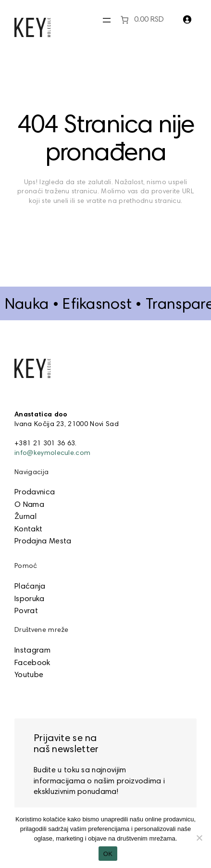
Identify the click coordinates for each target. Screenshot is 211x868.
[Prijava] (187, 19)
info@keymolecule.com (52, 453)
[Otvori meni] (107, 20)
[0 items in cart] (142, 20)
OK (108, 854)
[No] (199, 838)
